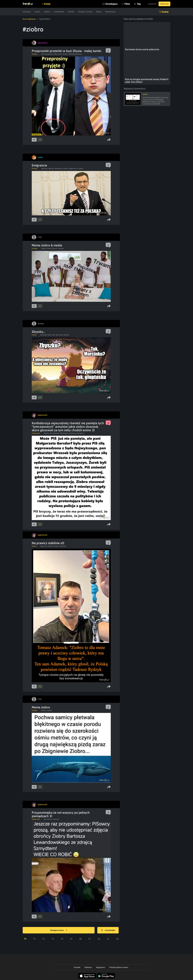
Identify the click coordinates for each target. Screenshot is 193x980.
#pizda (50, 710)
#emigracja (59, 168)
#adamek (63, 546)
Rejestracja (164, 4)
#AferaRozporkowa (75, 54)
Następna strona (59, 930)
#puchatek (60, 335)
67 (90, 939)
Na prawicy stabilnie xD (48, 543)
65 (108, 939)
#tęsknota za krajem (76, 168)
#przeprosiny (49, 54)
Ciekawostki (59, 12)
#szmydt (56, 819)
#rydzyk (50, 546)
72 (44, 939)
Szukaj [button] (165, 12)
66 (99, 939)
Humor (37, 12)
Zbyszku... (38, 332)
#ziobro (65, 54)
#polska (51, 168)
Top (135, 4)
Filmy (123, 4)
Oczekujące (107, 4)
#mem (50, 335)
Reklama (88, 967)
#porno (55, 248)
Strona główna (29, 19)
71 (53, 939)
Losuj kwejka (109, 930)
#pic (54, 335)
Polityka (71, 12)
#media (44, 248)
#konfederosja (55, 433)
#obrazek (44, 335)
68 (80, 939)
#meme (50, 248)
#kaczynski (58, 54)
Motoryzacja (110, 12)
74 (25, 939)
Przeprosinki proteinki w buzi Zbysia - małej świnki (67, 51)
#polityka (45, 168)
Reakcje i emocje (85, 12)
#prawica (44, 546)
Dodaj (48, 4)
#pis (43, 54)
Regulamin (101, 967)
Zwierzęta (27, 12)
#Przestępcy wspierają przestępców (72, 433)
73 (34, 939)
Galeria (47, 12)
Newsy (99, 12)
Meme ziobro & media (47, 245)
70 (62, 939)
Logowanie (150, 4)
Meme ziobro (41, 707)
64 (117, 939)
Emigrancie (39, 165)
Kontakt (77, 967)
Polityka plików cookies (119, 967)
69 (71, 939)
